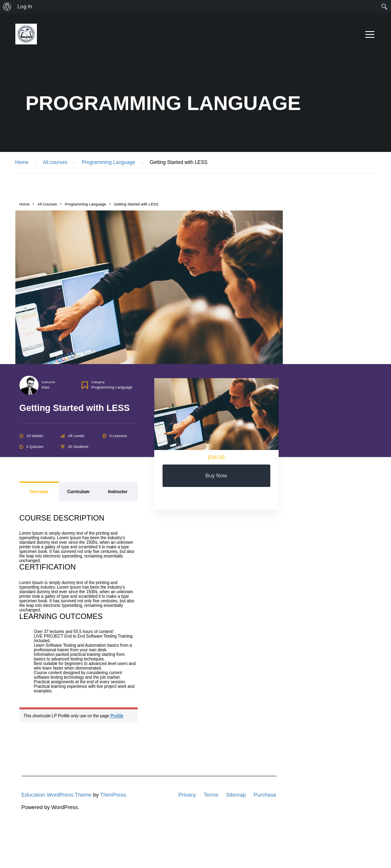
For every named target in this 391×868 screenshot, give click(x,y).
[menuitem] (7, 7)
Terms (211, 795)
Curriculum (78, 492)
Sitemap (236, 795)
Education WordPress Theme (57, 795)
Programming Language (112, 387)
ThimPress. (114, 795)
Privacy (187, 795)
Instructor (49, 382)
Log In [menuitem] (25, 6)
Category (98, 382)
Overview (39, 492)
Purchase (265, 795)
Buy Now (216, 476)
